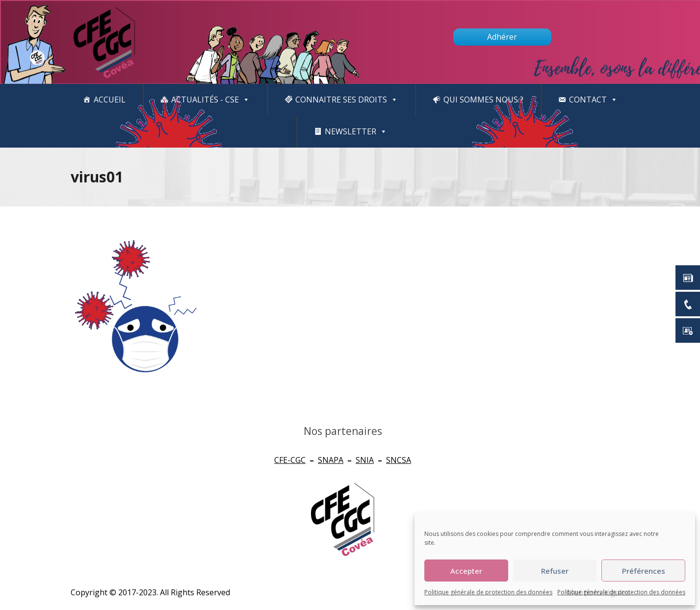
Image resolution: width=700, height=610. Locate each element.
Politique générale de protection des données (488, 592)
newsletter (356, 132)
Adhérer (502, 37)
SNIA (365, 460)
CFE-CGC (290, 460)
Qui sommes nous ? (483, 100)
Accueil (110, 100)
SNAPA (331, 460)
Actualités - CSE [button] (210, 100)
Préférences (644, 571)
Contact (593, 100)
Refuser (555, 571)
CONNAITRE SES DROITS (347, 100)
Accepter (466, 571)
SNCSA (399, 460)
